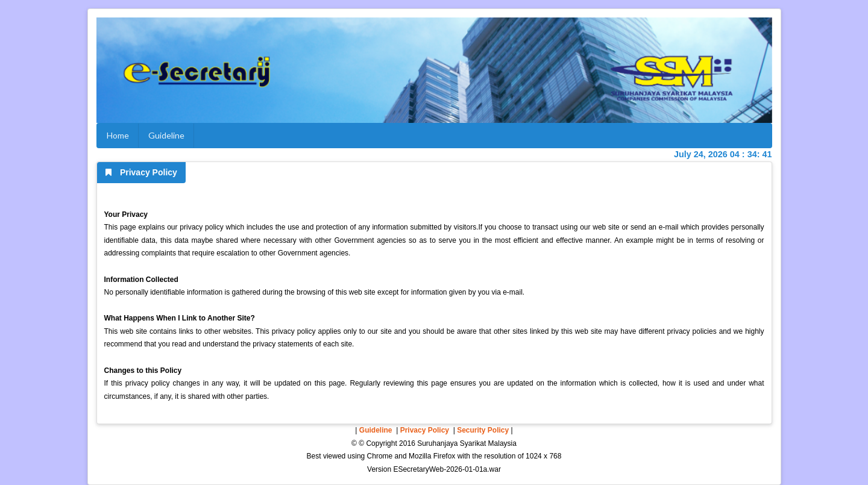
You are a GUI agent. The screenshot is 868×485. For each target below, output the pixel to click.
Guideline (166, 135)
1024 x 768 (543, 456)
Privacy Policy (425, 430)
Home (118, 135)
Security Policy (483, 430)
